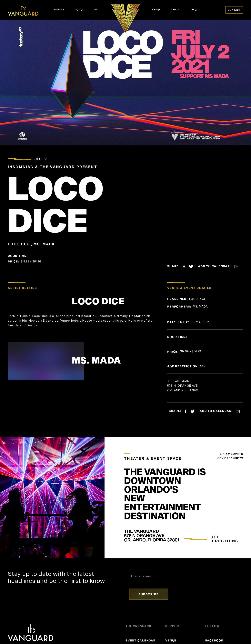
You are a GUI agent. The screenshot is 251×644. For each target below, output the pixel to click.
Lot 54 (79, 10)
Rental (176, 10)
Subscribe (149, 594)
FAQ (194, 10)
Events (59, 10)
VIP (96, 10)
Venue (156, 10)
